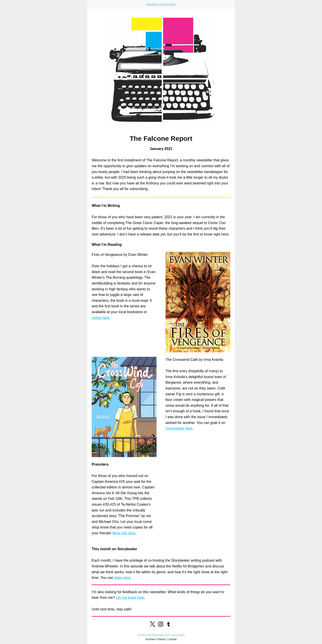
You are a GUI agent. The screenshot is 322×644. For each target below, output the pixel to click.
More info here (124, 533)
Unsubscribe (145, 635)
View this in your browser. (161, 4)
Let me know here (130, 598)
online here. (101, 318)
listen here (123, 578)
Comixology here (179, 428)
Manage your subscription (170, 635)
